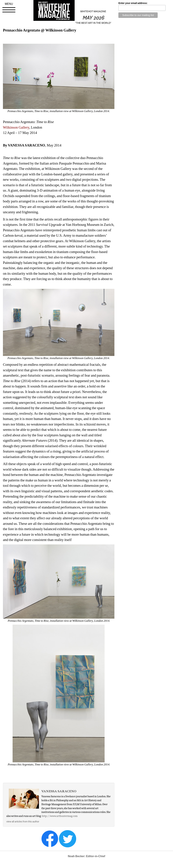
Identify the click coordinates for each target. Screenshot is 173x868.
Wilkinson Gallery (16, 127)
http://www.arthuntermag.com (60, 816)
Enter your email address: (133, 3)
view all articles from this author (23, 822)
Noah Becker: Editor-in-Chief (87, 856)
